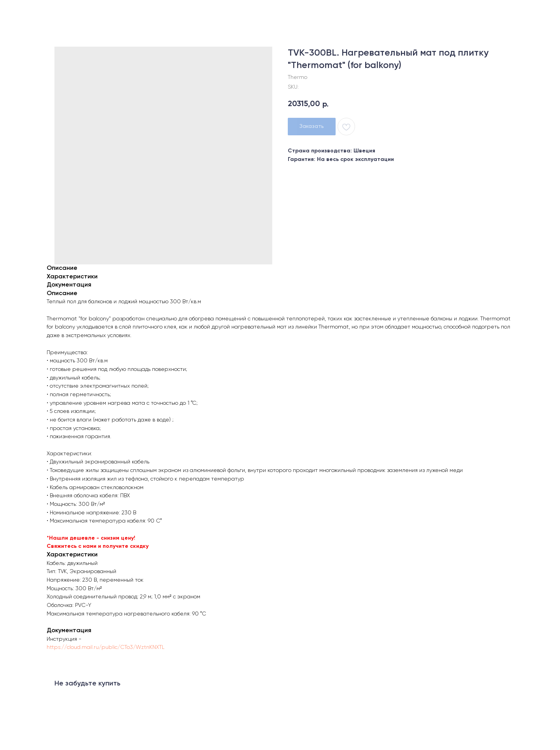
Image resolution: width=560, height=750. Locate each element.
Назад (23, 12)
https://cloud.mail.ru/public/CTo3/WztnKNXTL (106, 647)
